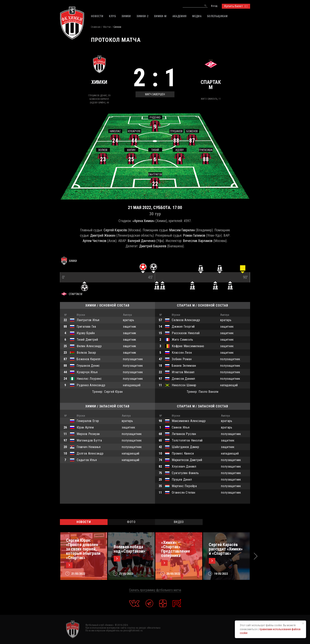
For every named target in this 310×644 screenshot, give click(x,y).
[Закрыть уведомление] (303, 623)
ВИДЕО (179, 522)
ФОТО (131, 522)
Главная (96, 27)
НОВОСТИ (84, 522)
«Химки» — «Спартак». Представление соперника (176, 549)
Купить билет (236, 6)
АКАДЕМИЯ (180, 16)
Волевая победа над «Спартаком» (129, 549)
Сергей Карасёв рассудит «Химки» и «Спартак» (226, 549)
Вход (214, 6)
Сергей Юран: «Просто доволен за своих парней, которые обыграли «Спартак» (83, 549)
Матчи (107, 27)
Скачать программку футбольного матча (155, 590)
